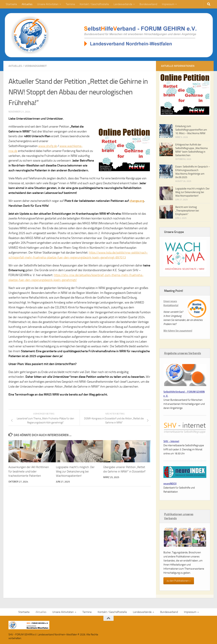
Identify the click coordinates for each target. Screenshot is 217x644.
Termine (70, 4)
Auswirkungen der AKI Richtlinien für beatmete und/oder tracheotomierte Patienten (29, 471)
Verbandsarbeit (36, 66)
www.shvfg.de (48, 146)
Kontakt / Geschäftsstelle (94, 4)
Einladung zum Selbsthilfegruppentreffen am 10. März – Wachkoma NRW (191, 130)
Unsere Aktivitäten (48, 4)
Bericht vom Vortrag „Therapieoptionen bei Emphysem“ (187, 211)
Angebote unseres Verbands (183, 353)
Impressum (168, 4)
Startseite (11, 4)
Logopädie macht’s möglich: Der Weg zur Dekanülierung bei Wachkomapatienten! (75, 471)
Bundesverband (148, 4)
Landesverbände (123, 4)
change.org (137, 201)
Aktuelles (27, 4)
